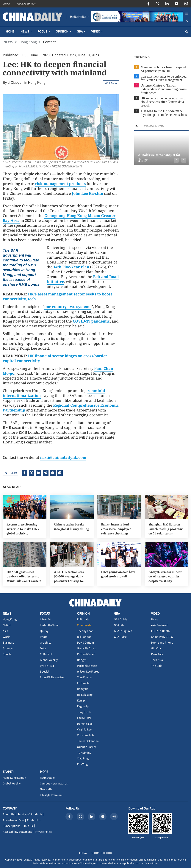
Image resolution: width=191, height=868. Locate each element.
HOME (10, 31)
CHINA (6, 4)
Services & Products (30, 814)
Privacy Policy (43, 832)
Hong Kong (28, 42)
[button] (139, 161)
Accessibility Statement (17, 832)
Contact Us (34, 820)
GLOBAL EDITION (27, 4)
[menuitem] (78, 17)
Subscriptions (12, 826)
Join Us (28, 826)
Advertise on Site (13, 820)
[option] (161, 150)
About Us (8, 814)
